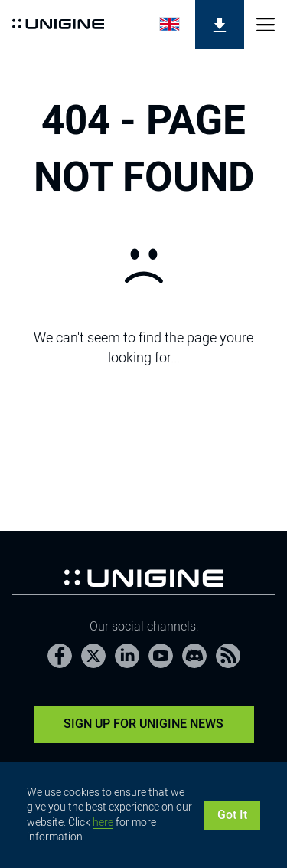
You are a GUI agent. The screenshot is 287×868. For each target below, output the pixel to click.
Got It (232, 815)
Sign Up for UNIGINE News (143, 724)
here (103, 822)
